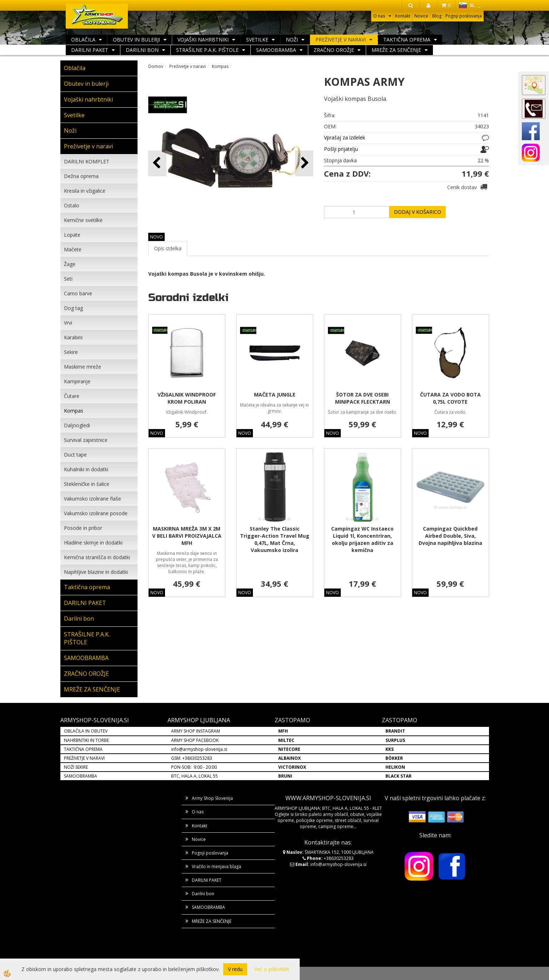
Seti (68, 279)
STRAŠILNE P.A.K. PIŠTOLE (207, 50)
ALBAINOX (290, 758)
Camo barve (78, 293)
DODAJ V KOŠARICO (418, 212)
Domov (156, 66)
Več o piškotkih (272, 969)
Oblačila (83, 40)
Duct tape (75, 455)
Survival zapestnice (86, 440)
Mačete (73, 249)
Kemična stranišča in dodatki (97, 557)
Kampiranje (77, 381)
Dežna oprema (81, 176)
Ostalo (72, 205)
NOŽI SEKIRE (76, 767)
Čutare (72, 396)
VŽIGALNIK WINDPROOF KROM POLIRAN (187, 398)
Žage (70, 264)
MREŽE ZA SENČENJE (396, 50)
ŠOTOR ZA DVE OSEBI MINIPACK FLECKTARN (363, 398)
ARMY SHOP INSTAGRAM (196, 731)
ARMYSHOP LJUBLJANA (199, 720)
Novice (421, 16)
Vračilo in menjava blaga (216, 866)
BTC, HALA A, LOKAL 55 (194, 776)
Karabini (73, 337)
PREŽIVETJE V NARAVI (84, 758)
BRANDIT (395, 731)
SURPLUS (395, 740)
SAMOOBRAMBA (276, 50)
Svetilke (257, 40)
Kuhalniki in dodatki (86, 469)
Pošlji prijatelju (341, 149)
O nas (379, 16)
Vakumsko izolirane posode (96, 513)
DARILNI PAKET (90, 50)
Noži (292, 40)
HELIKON (395, 767)
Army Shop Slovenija (212, 798)
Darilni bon (142, 50)
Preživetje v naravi (341, 40)
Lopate (72, 235)
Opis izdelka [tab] (168, 248)
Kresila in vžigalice (85, 191)
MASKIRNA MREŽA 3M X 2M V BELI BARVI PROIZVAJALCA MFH (187, 536)
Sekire (71, 352)
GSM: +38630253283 (192, 758)
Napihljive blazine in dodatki (96, 572)
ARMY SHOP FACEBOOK (195, 740)
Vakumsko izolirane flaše (93, 499)
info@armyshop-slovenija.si (199, 749)
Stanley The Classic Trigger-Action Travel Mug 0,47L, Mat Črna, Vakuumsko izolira (275, 539)
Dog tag (73, 308)
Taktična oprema (407, 40)
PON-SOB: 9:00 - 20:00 (194, 767)
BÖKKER (394, 758)
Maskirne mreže (83, 367)
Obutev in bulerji (136, 40)
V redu (235, 969)
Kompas (74, 411)
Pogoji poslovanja (464, 16)
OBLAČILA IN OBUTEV (86, 731)
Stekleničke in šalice (87, 484)
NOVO (156, 237)
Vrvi (68, 323)
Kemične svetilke (83, 220)
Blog (437, 16)
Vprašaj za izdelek (345, 137)
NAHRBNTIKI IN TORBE (86, 740)
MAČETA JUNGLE (275, 395)
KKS (390, 749)
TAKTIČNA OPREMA (83, 749)
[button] (304, 163)
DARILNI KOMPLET (87, 161)
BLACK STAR (398, 776)
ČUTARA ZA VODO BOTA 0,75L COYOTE (450, 398)
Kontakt (403, 16)
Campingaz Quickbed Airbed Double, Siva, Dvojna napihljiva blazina (450, 536)
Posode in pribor (83, 528)
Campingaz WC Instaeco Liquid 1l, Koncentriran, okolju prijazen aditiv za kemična (362, 539)
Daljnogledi (77, 425)
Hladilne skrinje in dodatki (93, 543)
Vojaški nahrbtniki (203, 40)
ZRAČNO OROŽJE (334, 50)
